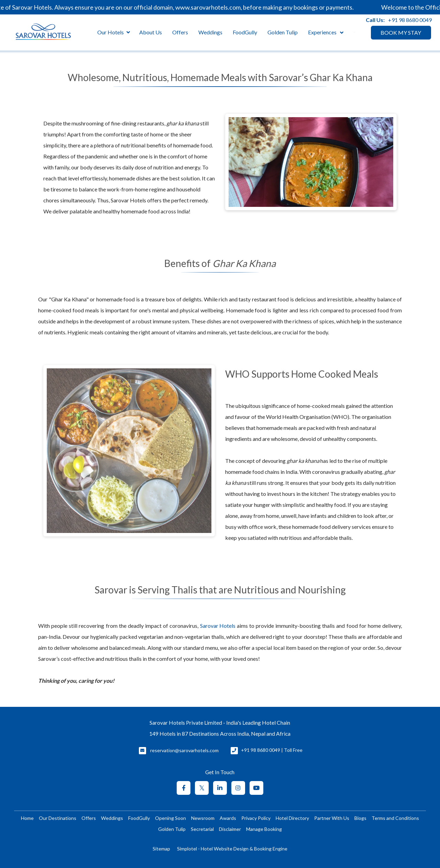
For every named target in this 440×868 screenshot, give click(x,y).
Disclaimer (230, 829)
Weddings (210, 32)
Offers (180, 32)
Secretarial (202, 829)
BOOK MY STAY (401, 32)
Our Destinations (58, 818)
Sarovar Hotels (218, 626)
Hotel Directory (292, 818)
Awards (228, 818)
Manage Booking (264, 829)
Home (27, 818)
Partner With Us (332, 818)
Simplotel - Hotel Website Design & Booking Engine (232, 849)
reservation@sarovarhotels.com (184, 750)
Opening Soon (170, 818)
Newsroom (203, 818)
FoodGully (245, 32)
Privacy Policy (256, 818)
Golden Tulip (283, 32)
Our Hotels (114, 32)
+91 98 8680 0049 (410, 20)
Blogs (360, 818)
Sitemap (161, 849)
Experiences (322, 32)
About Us (151, 32)
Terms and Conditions (395, 818)
